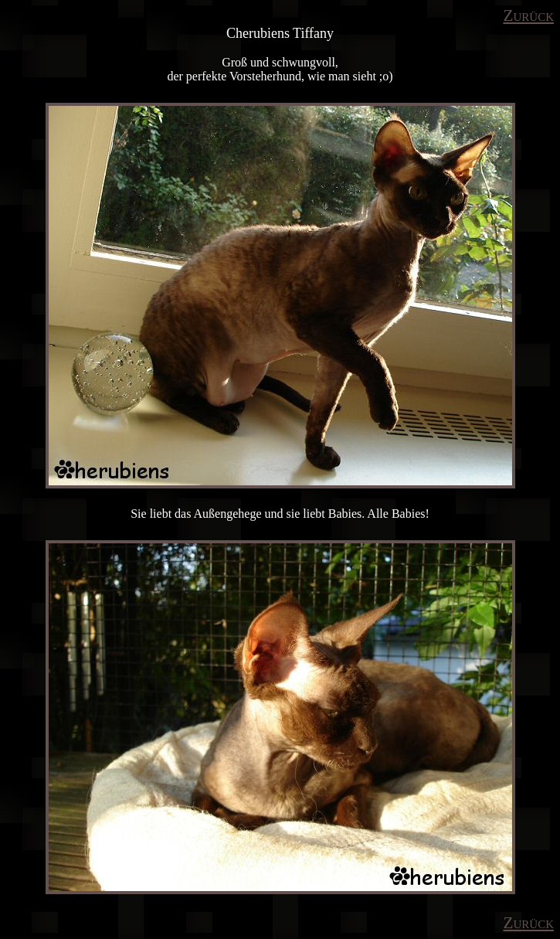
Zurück (528, 15)
